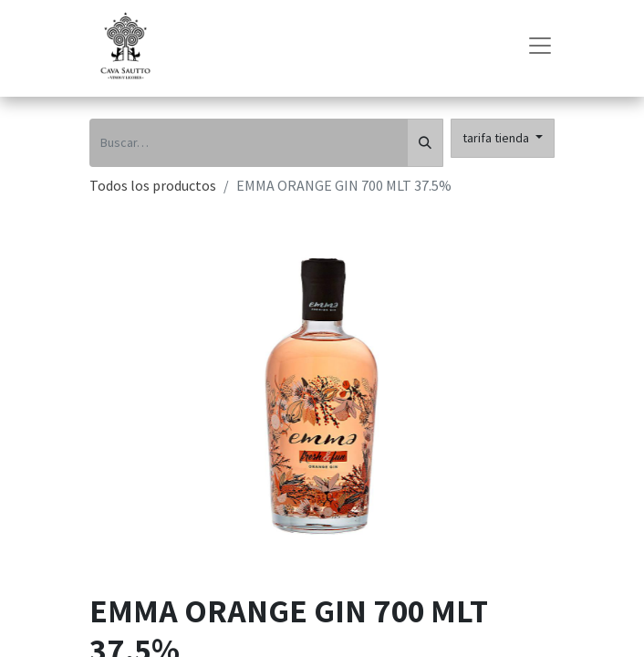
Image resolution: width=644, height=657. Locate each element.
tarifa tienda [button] (497, 138)
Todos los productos (153, 185)
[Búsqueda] (425, 143)
